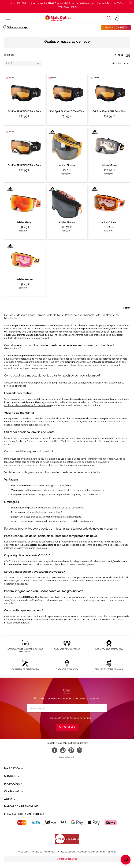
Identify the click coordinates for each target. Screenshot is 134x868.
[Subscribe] (67, 727)
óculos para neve (39, 441)
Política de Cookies (66, 852)
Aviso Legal (24, 852)
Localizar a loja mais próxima (24, 814)
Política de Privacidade (80, 718)
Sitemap (112, 852)
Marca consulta (116, 28)
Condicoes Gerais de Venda (92, 852)
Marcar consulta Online (21, 806)
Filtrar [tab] (127, 308)
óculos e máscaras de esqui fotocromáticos (27, 405)
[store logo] (58, 18)
